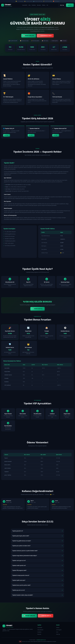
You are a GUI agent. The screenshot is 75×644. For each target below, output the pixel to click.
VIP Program (59, 630)
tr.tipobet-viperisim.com (41, 640)
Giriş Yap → (7, 135)
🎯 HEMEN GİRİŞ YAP (29, 36)
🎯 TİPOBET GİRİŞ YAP (29, 616)
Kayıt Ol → (70, 5)
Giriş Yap (62, 5)
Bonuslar (39, 5)
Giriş (29, 5)
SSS (47, 5)
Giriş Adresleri (40, 630)
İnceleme (34, 5)
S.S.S (57, 632)
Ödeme (44, 5)
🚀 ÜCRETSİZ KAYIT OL (46, 616)
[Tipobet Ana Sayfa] (7, 5)
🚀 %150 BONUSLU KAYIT (45, 36)
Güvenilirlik (25, 5)
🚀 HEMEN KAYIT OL (37, 309)
